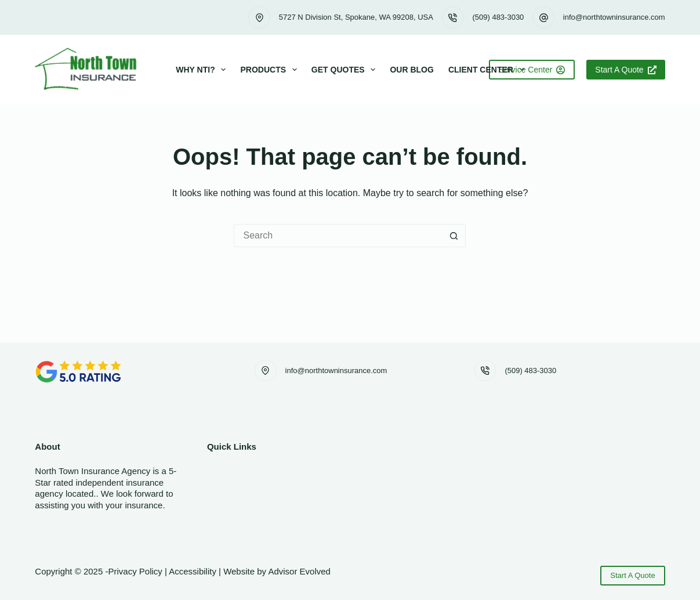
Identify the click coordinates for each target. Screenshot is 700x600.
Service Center (532, 70)
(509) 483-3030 (498, 17)
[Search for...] (338, 236)
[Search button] (454, 236)
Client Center (489, 70)
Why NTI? (203, 70)
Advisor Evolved (299, 571)
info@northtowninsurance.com (614, 17)
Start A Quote (625, 70)
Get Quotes (346, 70)
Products (271, 70)
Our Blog (411, 70)
